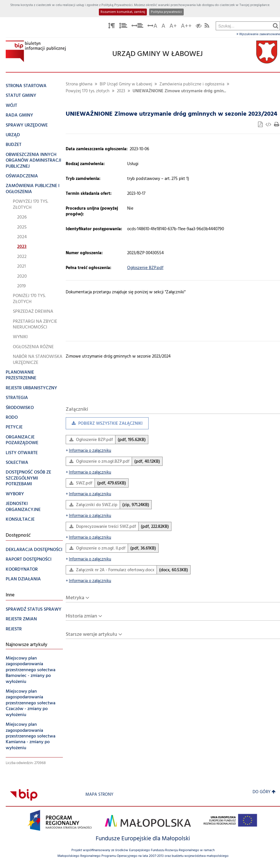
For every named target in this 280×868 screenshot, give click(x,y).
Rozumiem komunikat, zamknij (123, 12)
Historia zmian (81, 616)
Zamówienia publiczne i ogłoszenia (192, 84)
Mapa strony (99, 795)
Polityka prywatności (166, 12)
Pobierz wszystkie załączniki (104, 425)
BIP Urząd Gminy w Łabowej (126, 84)
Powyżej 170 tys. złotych (88, 91)
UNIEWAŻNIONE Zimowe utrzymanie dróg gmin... (179, 91)
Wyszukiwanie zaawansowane (258, 34)
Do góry (264, 792)
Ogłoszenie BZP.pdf (145, 268)
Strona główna (79, 84)
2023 (121, 91)
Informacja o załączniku (88, 451)
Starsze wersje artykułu (91, 635)
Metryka (75, 598)
